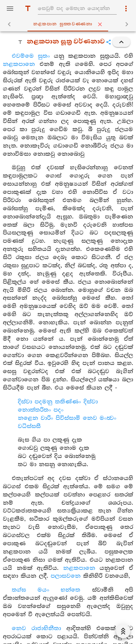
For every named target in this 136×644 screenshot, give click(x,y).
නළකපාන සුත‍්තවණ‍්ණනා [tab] (69, 24)
